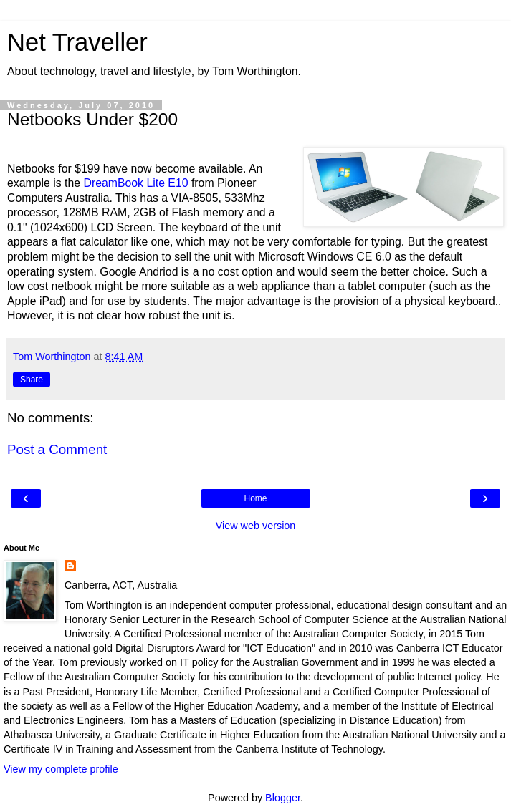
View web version (256, 526)
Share (32, 380)
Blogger (283, 798)
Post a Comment (57, 449)
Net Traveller (77, 42)
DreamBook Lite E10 (135, 183)
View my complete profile (61, 769)
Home (255, 498)
